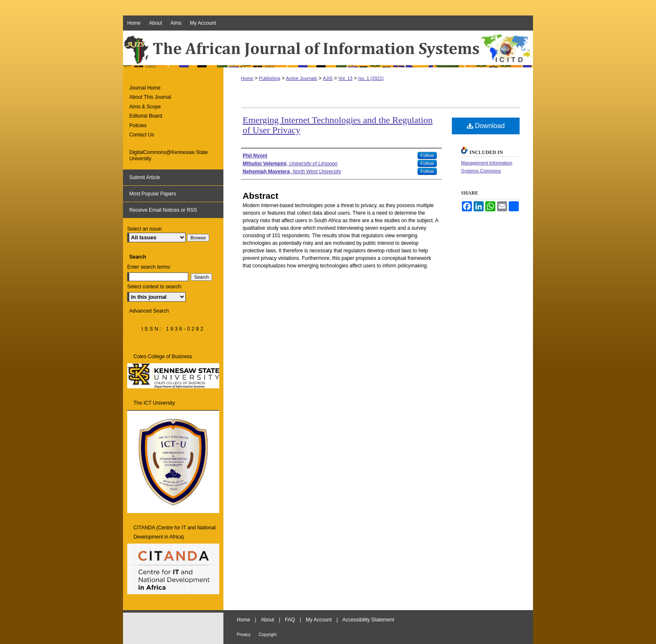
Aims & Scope (145, 107)
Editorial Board (146, 116)
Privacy (244, 635)
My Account (319, 620)
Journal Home (145, 88)
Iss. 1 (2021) (371, 78)
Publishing (270, 78)
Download (486, 126)
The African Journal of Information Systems (328, 49)
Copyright (268, 635)
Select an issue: (145, 229)
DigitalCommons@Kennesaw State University (169, 155)
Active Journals (302, 78)
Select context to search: (155, 287)
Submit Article (145, 177)
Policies (138, 126)
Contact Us (142, 135)
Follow (427, 155)
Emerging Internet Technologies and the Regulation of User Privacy (338, 125)
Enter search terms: (149, 267)
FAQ (290, 620)
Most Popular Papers (153, 194)
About (268, 620)
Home (247, 78)
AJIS (328, 78)
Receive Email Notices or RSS (163, 210)
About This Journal (150, 97)
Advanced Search (149, 311)
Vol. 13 (346, 78)
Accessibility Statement (368, 620)
